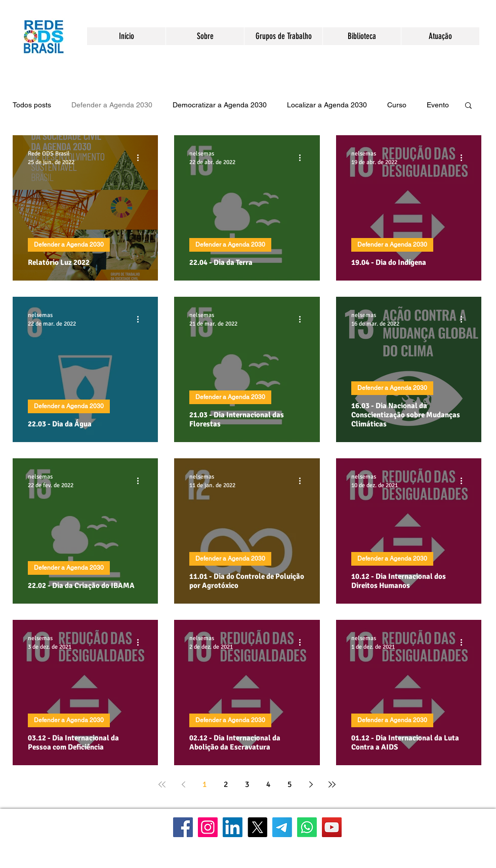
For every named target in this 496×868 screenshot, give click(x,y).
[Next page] (311, 784)
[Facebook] (183, 827)
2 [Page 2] (226, 784)
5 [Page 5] (290, 784)
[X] (257, 827)
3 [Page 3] (247, 784)
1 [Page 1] (204, 784)
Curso (397, 105)
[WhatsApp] (307, 827)
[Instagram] (208, 827)
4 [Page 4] (268, 784)
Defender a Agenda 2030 (112, 105)
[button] (205, 36)
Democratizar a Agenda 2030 (220, 105)
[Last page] (332, 784)
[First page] (162, 784)
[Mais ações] (141, 157)
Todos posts (32, 105)
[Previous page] (183, 784)
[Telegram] (282, 827)
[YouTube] (332, 827)
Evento (438, 105)
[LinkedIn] (233, 827)
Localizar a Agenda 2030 (327, 105)
